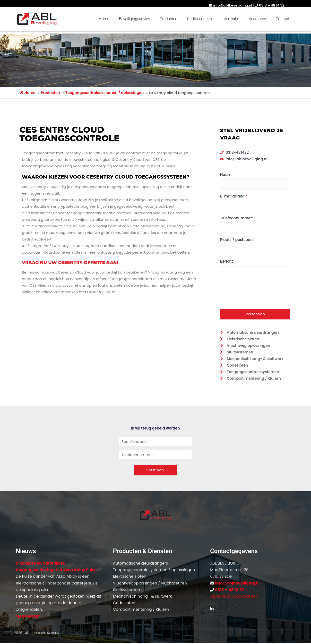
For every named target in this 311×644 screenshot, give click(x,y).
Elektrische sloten (130, 576)
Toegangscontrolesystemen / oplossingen (154, 569)
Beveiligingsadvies (135, 19)
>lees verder (28, 615)
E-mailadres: (234, 196)
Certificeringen (199, 19)
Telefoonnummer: (236, 217)
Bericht (227, 260)
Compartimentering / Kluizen (141, 609)
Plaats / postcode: (237, 239)
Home (104, 19)
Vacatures (257, 19)
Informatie (230, 19)
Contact (282, 19)
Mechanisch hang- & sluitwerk (142, 596)
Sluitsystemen (126, 589)
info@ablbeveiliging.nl (233, 5)
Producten (169, 19)
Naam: (226, 175)
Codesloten (124, 602)
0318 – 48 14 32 (272, 5)
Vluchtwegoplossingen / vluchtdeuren (150, 582)
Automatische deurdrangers (140, 562)
